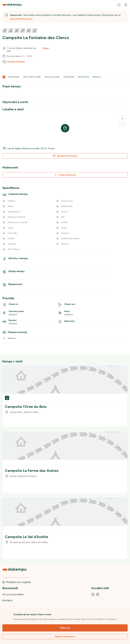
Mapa (45, 48)
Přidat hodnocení (65, 175)
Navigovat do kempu (65, 156)
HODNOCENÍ (69, 77)
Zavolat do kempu (16, 62)
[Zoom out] (123, 124)
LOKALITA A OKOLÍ (52, 77)
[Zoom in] (123, 119)
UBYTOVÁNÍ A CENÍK (32, 77)
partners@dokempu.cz (21, 19)
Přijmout (65, 628)
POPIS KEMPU (14, 77)
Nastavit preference (65, 637)
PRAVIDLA (97, 77)
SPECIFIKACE (83, 77)
